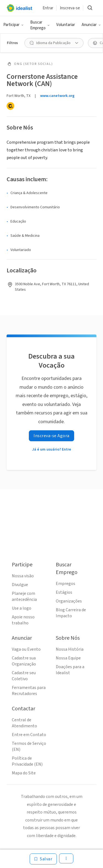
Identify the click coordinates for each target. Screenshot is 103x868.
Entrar (48, 8)
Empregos (66, 584)
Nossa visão (23, 576)
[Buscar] (90, 8)
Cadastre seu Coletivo (24, 676)
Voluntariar (66, 25)
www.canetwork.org (57, 96)
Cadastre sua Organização (24, 661)
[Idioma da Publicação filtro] (54, 43)
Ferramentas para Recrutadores (29, 691)
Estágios (64, 592)
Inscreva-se (70, 8)
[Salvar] (43, 859)
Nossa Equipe (68, 658)
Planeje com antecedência (24, 596)
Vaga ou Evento (26, 649)
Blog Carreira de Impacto (71, 613)
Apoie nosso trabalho (23, 620)
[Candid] (10, 106)
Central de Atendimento (24, 723)
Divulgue (20, 585)
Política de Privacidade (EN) (27, 761)
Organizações (69, 601)
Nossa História (70, 649)
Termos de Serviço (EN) (29, 746)
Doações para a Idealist (70, 670)
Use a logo (22, 608)
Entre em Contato (29, 735)
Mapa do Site (24, 773)
